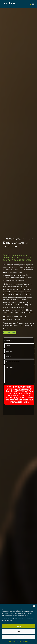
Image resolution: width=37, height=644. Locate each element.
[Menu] (33, 4)
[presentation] (19, 409)
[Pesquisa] (29, 4)
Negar (18, 631)
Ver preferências (18, 637)
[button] (34, 606)
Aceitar (18, 626)
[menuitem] (29, 4)
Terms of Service (23, 641)
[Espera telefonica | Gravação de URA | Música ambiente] (15, 4)
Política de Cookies (13, 641)
